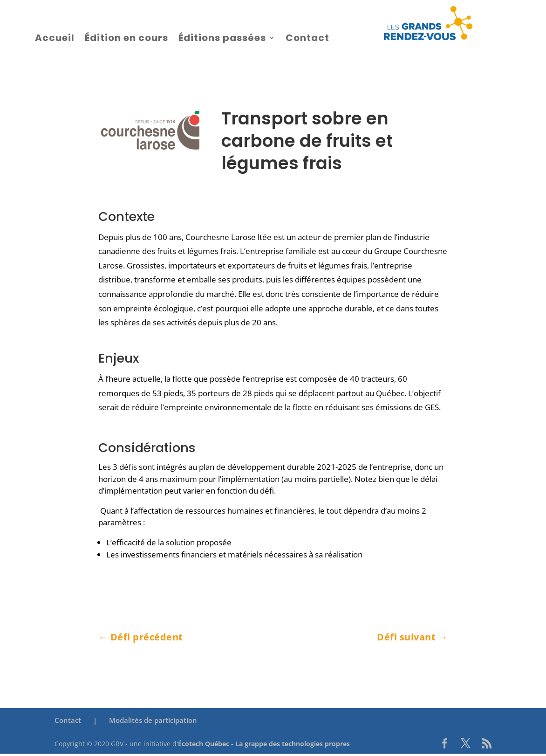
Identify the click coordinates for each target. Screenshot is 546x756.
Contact (307, 38)
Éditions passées (222, 38)
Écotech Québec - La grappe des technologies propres (264, 744)
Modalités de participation (153, 720)
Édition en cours (126, 38)
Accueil (55, 38)
